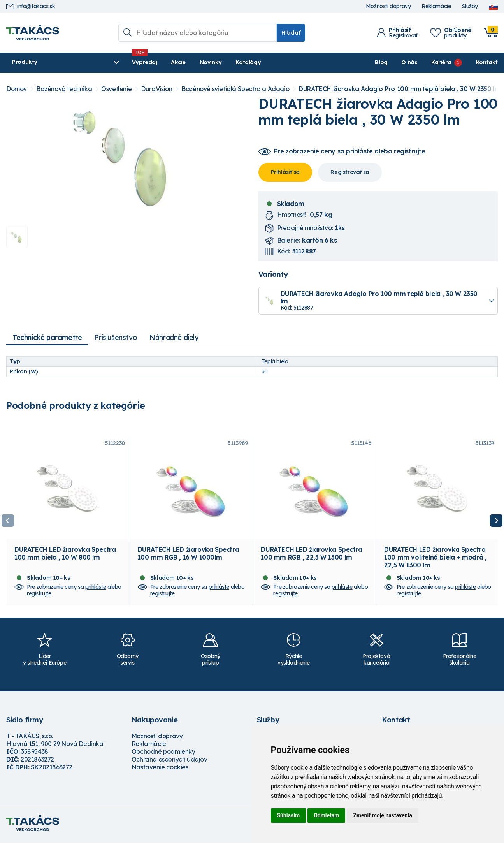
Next (496, 521)
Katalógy (229, 62)
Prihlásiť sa (285, 172)
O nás (409, 62)
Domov (17, 89)
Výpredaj (125, 62)
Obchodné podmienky (163, 753)
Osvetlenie (116, 89)
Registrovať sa (350, 172)
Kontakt (487, 62)
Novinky (191, 62)
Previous (8, 521)
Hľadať (291, 33)
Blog (381, 62)
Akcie (158, 62)
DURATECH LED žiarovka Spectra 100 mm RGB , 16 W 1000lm (188, 554)
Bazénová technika (64, 89)
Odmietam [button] (326, 815)
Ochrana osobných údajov (169, 760)
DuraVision (156, 89)
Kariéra (441, 62)
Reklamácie (436, 6)
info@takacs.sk (31, 6)
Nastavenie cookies (160, 768)
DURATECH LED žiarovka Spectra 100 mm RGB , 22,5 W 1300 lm (311, 554)
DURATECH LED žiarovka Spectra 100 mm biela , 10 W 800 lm (65, 554)
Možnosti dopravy (388, 6)
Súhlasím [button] (289, 815)
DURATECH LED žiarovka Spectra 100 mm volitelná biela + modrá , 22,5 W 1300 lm (435, 558)
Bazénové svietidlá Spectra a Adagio (235, 89)
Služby (470, 6)
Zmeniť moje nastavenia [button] (382, 815)
